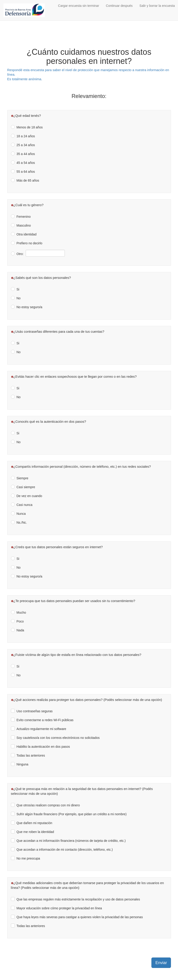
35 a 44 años (26, 154)
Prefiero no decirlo (30, 243)
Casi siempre (26, 487)
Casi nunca (25, 505)
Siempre (23, 478)
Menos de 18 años (30, 127)
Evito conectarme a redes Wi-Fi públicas (45, 720)
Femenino (24, 217)
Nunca (21, 514)
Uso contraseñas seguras (35, 711)
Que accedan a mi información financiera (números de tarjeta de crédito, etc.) (71, 841)
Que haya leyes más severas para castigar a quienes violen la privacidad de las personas (80, 917)
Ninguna (23, 764)
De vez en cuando (29, 496)
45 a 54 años (26, 163)
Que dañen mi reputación (34, 823)
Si (18, 289)
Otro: (20, 254)
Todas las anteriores (31, 755)
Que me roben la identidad (35, 832)
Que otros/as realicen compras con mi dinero (48, 805)
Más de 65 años (28, 180)
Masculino (24, 225)
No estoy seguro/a (30, 307)
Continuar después (119, 6)
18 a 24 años (26, 136)
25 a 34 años (26, 145)
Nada (20, 630)
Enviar (161, 963)
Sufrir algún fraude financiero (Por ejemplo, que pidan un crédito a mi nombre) (72, 814)
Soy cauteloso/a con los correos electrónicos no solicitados (58, 738)
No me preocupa (28, 858)
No (19, 298)
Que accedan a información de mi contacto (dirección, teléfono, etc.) (65, 850)
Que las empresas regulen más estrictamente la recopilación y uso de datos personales (78, 899)
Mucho (21, 612)
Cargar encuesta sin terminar (79, 6)
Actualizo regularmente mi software (41, 729)
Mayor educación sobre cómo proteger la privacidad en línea (59, 908)
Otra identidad (27, 234)
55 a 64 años (26, 172)
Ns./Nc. (22, 522)
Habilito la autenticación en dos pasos (43, 747)
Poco (20, 621)
